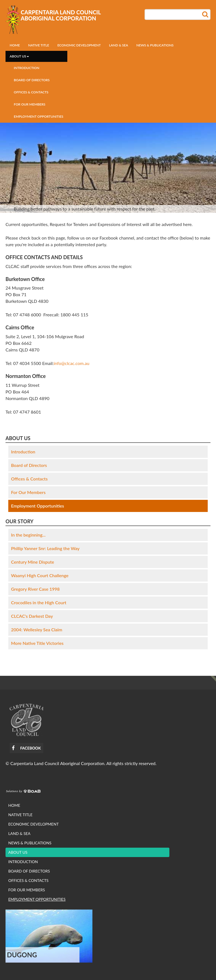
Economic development (79, 45)
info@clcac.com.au (72, 363)
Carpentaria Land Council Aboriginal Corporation (61, 15)
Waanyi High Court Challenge (40, 575)
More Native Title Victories (37, 643)
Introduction (26, 68)
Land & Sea (118, 45)
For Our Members (30, 104)
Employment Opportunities (38, 116)
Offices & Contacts (31, 92)
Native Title (39, 45)
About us (19, 56)
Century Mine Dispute (33, 562)
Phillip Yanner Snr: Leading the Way (45, 548)
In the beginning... (28, 535)
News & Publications (155, 45)
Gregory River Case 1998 (35, 589)
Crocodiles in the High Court (39, 602)
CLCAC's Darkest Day (32, 616)
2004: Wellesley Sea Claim (37, 630)
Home (15, 45)
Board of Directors (32, 80)
